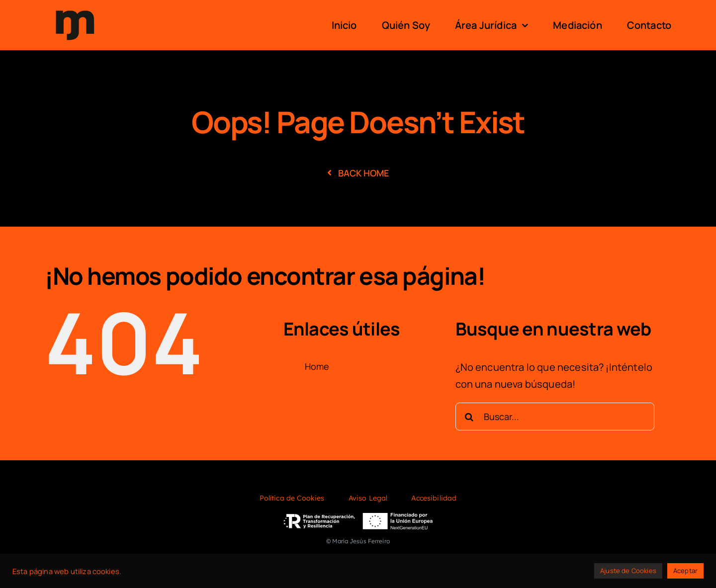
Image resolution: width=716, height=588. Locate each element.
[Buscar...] (555, 417)
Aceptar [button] (685, 571)
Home (317, 366)
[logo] (75, 9)
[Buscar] (469, 417)
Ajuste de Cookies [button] (628, 571)
